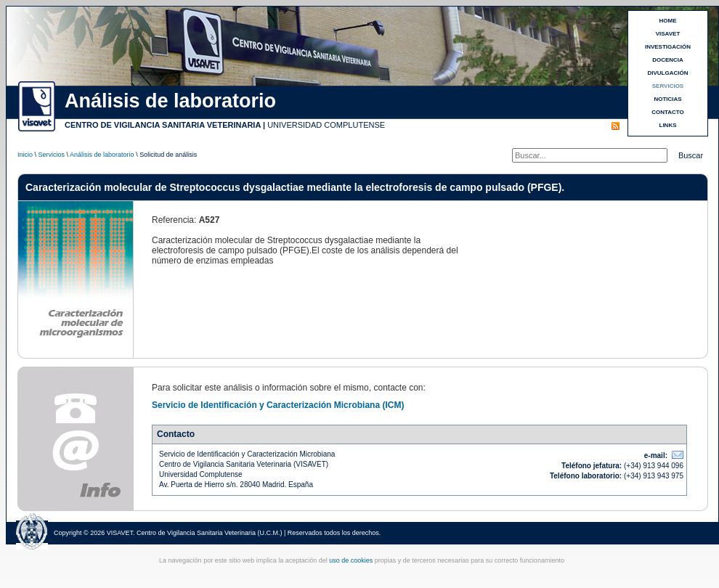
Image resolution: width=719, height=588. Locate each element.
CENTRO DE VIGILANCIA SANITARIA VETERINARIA (163, 125)
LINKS (668, 125)
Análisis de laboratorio (102, 155)
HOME (668, 21)
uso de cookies (351, 560)
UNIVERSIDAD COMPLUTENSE (326, 125)
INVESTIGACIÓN (668, 47)
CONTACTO (668, 112)
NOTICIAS (667, 99)
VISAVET (668, 34)
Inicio (25, 155)
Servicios (52, 155)
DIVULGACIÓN (668, 73)
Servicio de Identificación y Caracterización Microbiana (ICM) (278, 405)
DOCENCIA (668, 60)
